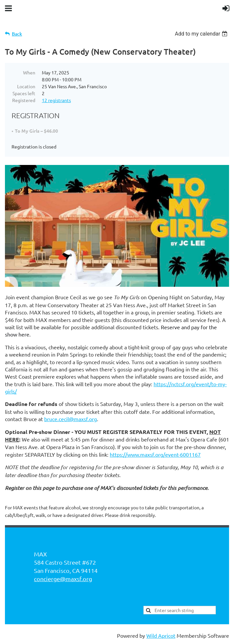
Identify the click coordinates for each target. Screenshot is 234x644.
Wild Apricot (161, 635)
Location (26, 86)
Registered (24, 100)
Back (17, 34)
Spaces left (24, 93)
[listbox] (202, 34)
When (29, 72)
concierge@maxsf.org (63, 579)
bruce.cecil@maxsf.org (71, 419)
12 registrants (56, 100)
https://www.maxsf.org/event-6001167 (155, 454)
